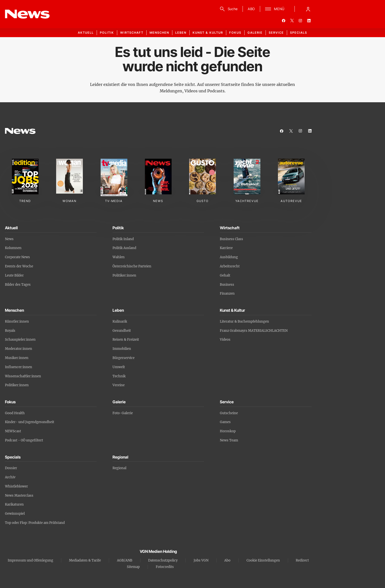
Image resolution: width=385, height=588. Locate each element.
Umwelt (119, 367)
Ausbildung (229, 257)
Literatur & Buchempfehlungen (244, 321)
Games (225, 422)
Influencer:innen (19, 367)
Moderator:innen (19, 349)
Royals (10, 331)
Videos (225, 340)
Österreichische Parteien (132, 266)
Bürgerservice (124, 358)
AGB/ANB (125, 560)
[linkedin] (309, 21)
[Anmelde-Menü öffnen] (308, 9)
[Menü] (275, 9)
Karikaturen (14, 504)
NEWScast (13, 431)
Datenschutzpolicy (163, 560)
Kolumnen (13, 248)
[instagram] (300, 21)
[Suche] (228, 9)
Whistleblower (16, 486)
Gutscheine (229, 413)
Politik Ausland (124, 248)
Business (227, 285)
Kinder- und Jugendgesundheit (30, 422)
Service (276, 33)
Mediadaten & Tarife (85, 560)
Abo (227, 560)
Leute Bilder (14, 275)
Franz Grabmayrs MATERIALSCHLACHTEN (254, 331)
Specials (299, 33)
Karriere (226, 248)
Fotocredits (165, 567)
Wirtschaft (132, 33)
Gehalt (225, 275)
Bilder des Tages (18, 285)
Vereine (119, 385)
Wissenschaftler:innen (23, 376)
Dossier (11, 468)
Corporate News (17, 257)
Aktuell (86, 33)
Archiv (10, 477)
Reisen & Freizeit (126, 340)
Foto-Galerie (123, 413)
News (9, 239)
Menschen (159, 33)
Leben (181, 33)
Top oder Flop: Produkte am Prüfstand (35, 523)
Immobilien (122, 349)
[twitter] (292, 21)
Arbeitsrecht (230, 266)
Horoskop (228, 431)
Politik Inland (123, 239)
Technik (119, 376)
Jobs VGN (201, 560)
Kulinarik (120, 321)
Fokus (235, 33)
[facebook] (284, 21)
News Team (229, 440)
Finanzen (227, 294)
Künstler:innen (17, 321)
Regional (119, 468)
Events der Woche (19, 266)
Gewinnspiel (15, 514)
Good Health (15, 413)
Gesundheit (122, 331)
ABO (251, 9)
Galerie (255, 33)
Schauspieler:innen (20, 340)
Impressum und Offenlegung (30, 560)
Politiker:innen (124, 275)
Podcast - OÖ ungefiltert (24, 440)
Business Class (231, 239)
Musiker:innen (17, 358)
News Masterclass (19, 496)
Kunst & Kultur (208, 33)
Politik (107, 33)
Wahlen (119, 257)
